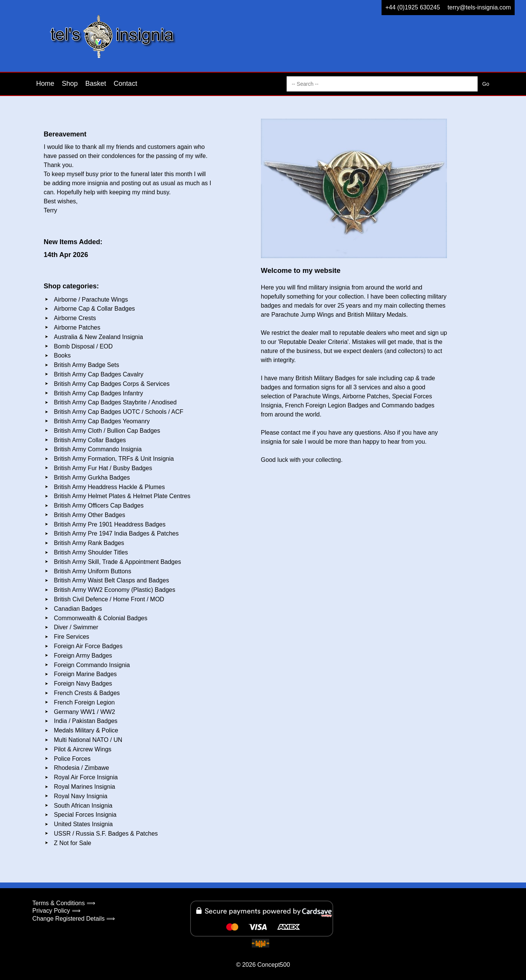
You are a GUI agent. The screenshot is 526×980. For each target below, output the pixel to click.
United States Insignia (84, 824)
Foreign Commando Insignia (92, 665)
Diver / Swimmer (76, 627)
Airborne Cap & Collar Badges (95, 309)
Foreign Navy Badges (83, 684)
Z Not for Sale (73, 843)
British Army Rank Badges (89, 543)
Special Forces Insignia (85, 815)
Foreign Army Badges (83, 656)
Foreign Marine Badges (85, 674)
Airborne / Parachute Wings (91, 300)
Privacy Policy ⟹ (57, 911)
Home (45, 84)
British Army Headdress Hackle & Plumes (109, 487)
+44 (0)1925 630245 (413, 7)
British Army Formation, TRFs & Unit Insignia (114, 459)
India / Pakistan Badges (86, 721)
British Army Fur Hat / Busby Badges (103, 468)
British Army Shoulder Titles (91, 552)
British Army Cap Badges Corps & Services (112, 384)
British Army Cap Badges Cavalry (99, 374)
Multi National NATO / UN (88, 740)
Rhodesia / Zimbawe (82, 768)
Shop (70, 84)
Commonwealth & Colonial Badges (101, 618)
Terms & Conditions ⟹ (64, 903)
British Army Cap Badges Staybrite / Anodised (116, 402)
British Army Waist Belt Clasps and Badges (112, 580)
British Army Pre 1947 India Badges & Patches (116, 533)
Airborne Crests (75, 318)
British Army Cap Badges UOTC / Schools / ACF (119, 412)
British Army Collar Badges (90, 440)
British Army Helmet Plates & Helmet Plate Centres (122, 496)
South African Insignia (83, 806)
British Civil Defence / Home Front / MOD (109, 599)
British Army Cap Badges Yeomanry (102, 421)
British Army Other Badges (90, 515)
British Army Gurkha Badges (92, 478)
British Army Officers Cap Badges (99, 505)
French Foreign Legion (85, 702)
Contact (126, 84)
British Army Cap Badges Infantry (99, 393)
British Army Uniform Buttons (93, 571)
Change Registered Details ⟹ (74, 919)
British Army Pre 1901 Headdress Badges (110, 524)
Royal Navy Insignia (81, 796)
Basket (96, 84)
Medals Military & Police (86, 730)
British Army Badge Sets (87, 365)
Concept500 (273, 965)
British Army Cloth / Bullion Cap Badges (107, 431)
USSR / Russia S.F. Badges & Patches (106, 834)
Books (62, 355)
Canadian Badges (78, 609)
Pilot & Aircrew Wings (83, 749)
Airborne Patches (77, 327)
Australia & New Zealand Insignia (99, 337)
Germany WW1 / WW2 (85, 712)
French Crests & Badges (87, 693)
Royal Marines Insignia (85, 787)
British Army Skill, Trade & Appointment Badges (118, 562)
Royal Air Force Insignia (86, 777)
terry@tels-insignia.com (479, 7)
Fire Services (72, 637)
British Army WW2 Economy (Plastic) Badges (115, 590)
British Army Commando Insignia (98, 449)
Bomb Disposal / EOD (84, 346)
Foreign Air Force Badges (88, 646)
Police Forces (72, 759)
